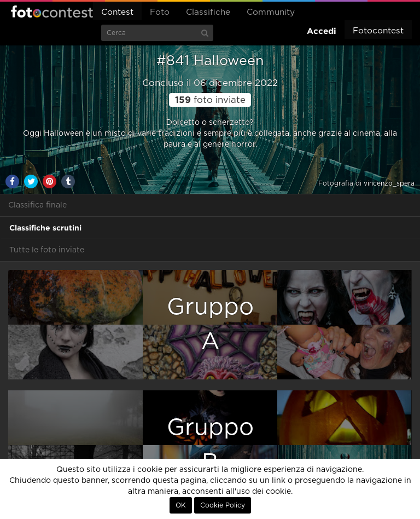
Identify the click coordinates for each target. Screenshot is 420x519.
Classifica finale (37, 205)
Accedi (322, 31)
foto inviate (210, 100)
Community (271, 12)
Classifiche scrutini (45, 228)
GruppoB (210, 445)
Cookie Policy (223, 505)
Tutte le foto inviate (47, 250)
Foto (160, 12)
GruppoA (210, 324)
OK (181, 505)
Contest (117, 12)
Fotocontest (52, 11)
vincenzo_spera (389, 183)
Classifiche (208, 12)
